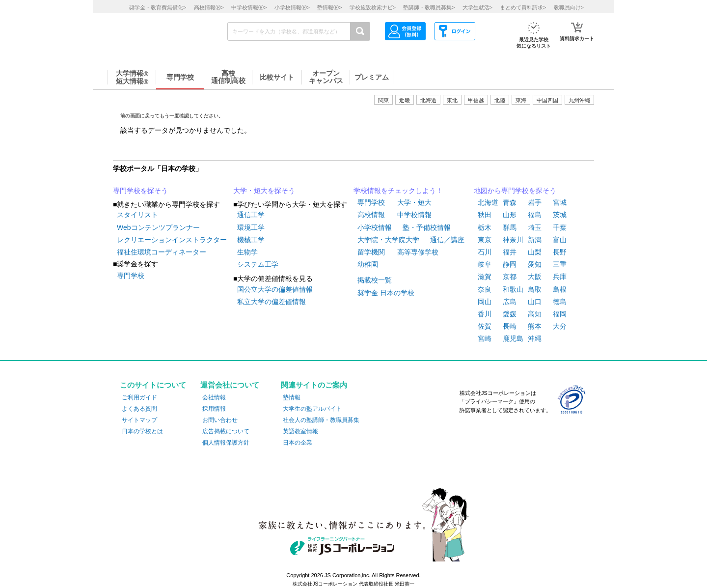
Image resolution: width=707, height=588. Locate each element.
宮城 (560, 202)
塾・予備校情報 (427, 227)
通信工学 (251, 215)
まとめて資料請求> (523, 7)
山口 (535, 302)
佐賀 (485, 326)
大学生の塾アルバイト (312, 409)
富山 (560, 240)
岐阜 (485, 264)
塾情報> (329, 7)
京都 (510, 277)
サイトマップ (139, 420)
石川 (485, 252)
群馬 (510, 227)
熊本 (535, 326)
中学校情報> (249, 7)
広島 (510, 302)
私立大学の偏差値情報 (272, 302)
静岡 (510, 264)
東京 (485, 240)
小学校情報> (292, 7)
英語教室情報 (300, 431)
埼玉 (535, 227)
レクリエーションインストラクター (172, 240)
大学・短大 (414, 202)
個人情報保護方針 (226, 443)
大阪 (535, 277)
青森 (510, 202)
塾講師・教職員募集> (429, 7)
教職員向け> (569, 7)
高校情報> (209, 7)
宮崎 (485, 338)
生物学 (247, 252)
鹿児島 (513, 338)
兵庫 (560, 277)
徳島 (560, 302)
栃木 (485, 227)
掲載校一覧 (375, 280)
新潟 (535, 240)
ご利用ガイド (139, 397)
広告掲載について (226, 431)
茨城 (560, 215)
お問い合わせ (220, 420)
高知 (535, 314)
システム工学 (258, 264)
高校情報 (371, 215)
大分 (560, 326)
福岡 (560, 314)
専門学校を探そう (140, 191)
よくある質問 (139, 409)
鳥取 (535, 289)
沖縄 (535, 338)
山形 (510, 215)
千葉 (560, 227)
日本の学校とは (142, 431)
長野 (560, 252)
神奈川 (513, 240)
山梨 (535, 252)
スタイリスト (137, 215)
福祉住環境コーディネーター (162, 252)
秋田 (485, 215)
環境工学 (251, 227)
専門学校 (131, 276)
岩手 (535, 202)
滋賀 (485, 277)
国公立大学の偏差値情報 (275, 289)
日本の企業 (298, 443)
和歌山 (513, 289)
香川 (485, 314)
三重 (560, 264)
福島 (535, 215)
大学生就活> (477, 7)
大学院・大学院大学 (388, 240)
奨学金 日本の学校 (386, 293)
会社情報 (214, 397)
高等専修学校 (418, 252)
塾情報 (292, 397)
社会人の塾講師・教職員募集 (321, 420)
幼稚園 (368, 264)
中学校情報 (414, 215)
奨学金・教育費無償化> (158, 7)
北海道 (428, 100)
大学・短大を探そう (264, 191)
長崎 (510, 326)
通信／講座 (447, 240)
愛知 (535, 264)
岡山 (485, 302)
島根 (560, 289)
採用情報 (214, 409)
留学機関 (371, 252)
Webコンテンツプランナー (158, 227)
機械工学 (251, 240)
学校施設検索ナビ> (373, 7)
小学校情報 (375, 227)
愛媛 (510, 314)
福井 (510, 252)
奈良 (485, 289)
